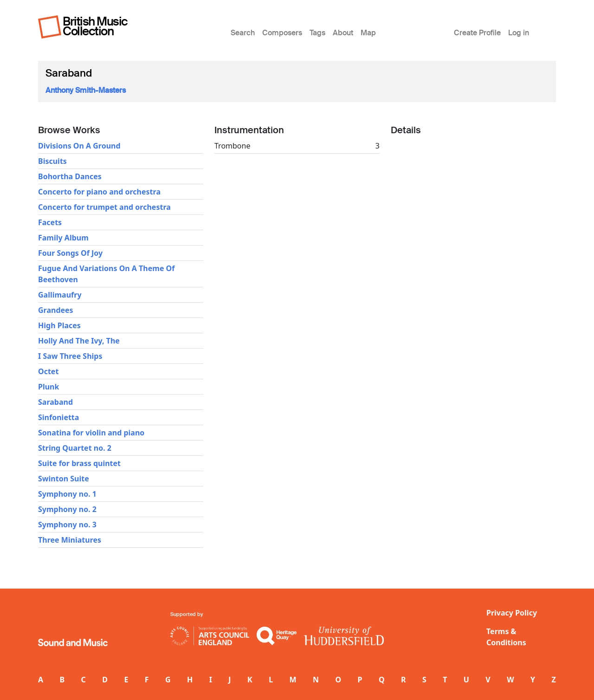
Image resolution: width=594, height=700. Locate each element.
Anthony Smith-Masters (86, 90)
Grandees (56, 310)
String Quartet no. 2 (75, 448)
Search (243, 33)
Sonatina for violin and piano (91, 433)
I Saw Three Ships (70, 356)
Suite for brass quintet (79, 463)
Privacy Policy (512, 613)
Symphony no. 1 (67, 494)
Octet (48, 371)
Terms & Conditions (506, 637)
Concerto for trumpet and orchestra (104, 207)
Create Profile (477, 33)
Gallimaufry (60, 295)
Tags (317, 33)
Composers (282, 33)
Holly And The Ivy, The (79, 341)
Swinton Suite (64, 479)
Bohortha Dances (70, 176)
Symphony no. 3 (67, 525)
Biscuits (52, 161)
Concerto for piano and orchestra (99, 192)
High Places (59, 325)
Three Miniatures (70, 540)
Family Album (63, 238)
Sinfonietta (58, 417)
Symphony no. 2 (67, 509)
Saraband (55, 402)
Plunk (48, 387)
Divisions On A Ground (79, 146)
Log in (519, 33)
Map (368, 33)
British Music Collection (95, 26)
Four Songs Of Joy (70, 253)
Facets (50, 222)
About (343, 33)
